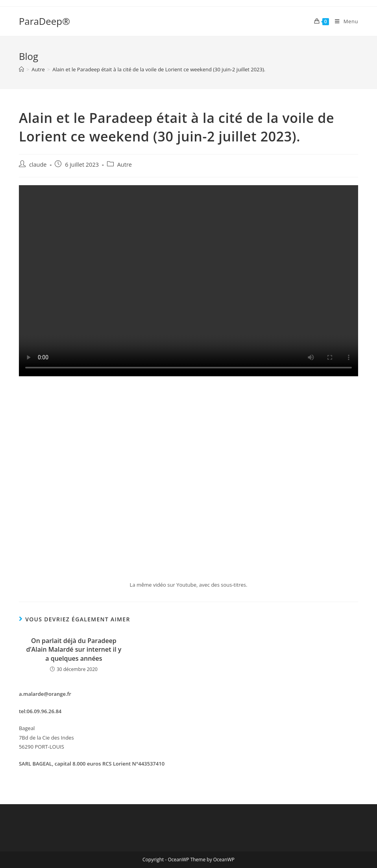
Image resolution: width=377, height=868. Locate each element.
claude (38, 164)
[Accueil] (21, 69)
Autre (125, 164)
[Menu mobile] (344, 21)
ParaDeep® (44, 21)
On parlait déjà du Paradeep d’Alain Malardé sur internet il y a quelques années (74, 650)
